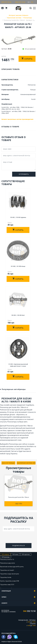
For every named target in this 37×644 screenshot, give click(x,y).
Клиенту (18, 603)
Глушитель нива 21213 (7, 585)
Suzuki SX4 (19, 449)
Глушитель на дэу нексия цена (10, 574)
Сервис (18, 597)
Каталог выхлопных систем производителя (17, 119)
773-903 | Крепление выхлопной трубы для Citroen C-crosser (18, 365)
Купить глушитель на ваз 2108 (10, 581)
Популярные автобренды (14, 389)
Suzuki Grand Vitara (7, 449)
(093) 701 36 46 (6, 2)
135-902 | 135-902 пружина (18, 217)
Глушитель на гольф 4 (7, 570)
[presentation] (19, 538)
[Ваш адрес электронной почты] (19, 529)
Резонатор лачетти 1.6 (7, 559)
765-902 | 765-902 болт (18, 315)
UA (29, 2)
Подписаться (19, 546)
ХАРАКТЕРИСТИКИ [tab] (10, 80)
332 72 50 (29, 611)
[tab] (18, 591)
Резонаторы (12, 422)
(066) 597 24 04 (20, 2)
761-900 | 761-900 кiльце (18, 266)
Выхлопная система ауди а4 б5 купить (12, 567)
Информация (18, 591)
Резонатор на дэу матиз (8, 563)
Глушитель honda (6, 577)
